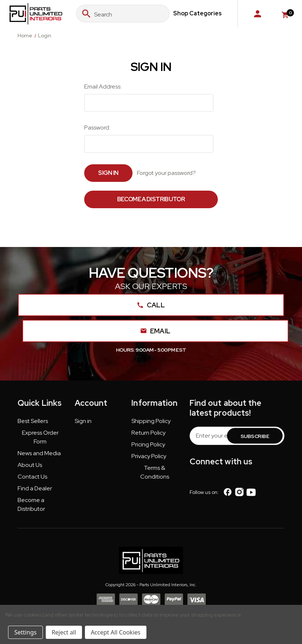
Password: (97, 128)
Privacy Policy (149, 456)
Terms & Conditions (155, 472)
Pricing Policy (148, 444)
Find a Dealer (35, 488)
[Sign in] (258, 14)
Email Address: (103, 87)
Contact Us (32, 477)
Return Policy (148, 433)
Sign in (83, 421)
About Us (30, 465)
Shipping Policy (151, 421)
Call (151, 305)
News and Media (39, 453)
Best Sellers (33, 421)
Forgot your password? (166, 173)
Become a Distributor (151, 199)
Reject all (64, 632)
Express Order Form (40, 437)
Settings (25, 632)
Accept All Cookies (116, 632)
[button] (33, 423)
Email (156, 331)
